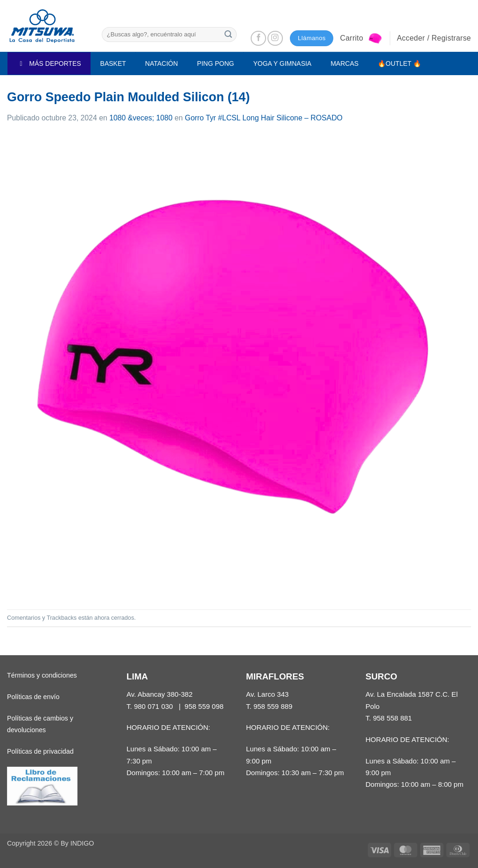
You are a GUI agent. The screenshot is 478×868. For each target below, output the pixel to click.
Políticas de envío (33, 697)
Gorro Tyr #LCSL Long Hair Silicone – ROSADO (264, 118)
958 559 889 (273, 706)
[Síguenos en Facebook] (258, 38)
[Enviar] (228, 34)
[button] (361, 38)
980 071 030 (154, 706)
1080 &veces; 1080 (141, 118)
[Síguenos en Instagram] (275, 38)
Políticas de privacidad (40, 751)
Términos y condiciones (42, 675)
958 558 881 (393, 718)
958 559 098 (204, 706)
